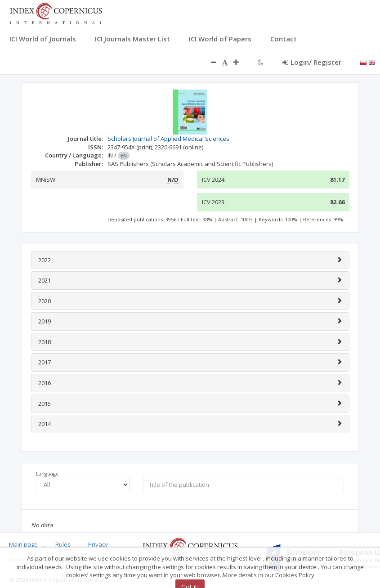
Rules (63, 544)
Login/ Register (312, 62)
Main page (23, 544)
